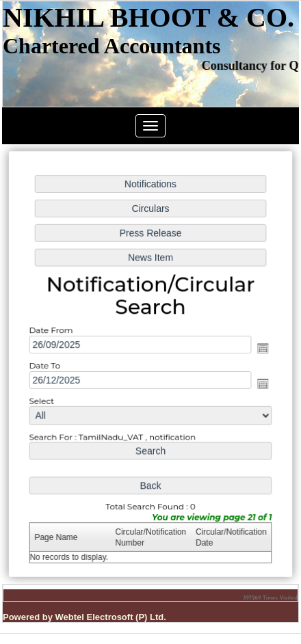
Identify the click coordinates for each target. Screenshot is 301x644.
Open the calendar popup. (261, 349)
